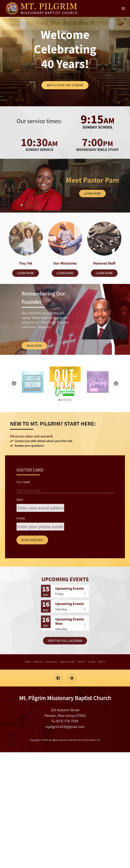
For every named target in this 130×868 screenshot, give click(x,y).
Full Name (55, 616)
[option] (65, 499)
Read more (42, 461)
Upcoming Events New (66, 729)
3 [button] (65, 504)
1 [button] (64, 504)
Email (54, 621)
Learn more (93, 194)
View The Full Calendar (65, 734)
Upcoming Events (66, 720)
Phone (54, 626)
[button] (51, 499)
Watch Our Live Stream (65, 85)
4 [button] (66, 504)
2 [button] (64, 504)
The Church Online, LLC (71, 854)
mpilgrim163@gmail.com (65, 836)
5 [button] (66, 504)
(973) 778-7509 (65, 835)
